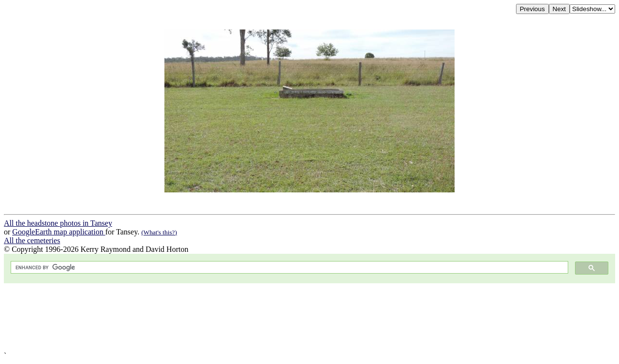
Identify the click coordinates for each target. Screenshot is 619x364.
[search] (288, 268)
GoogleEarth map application (59, 232)
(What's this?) (159, 232)
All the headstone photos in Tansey (58, 223)
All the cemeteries (32, 240)
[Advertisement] (294, 317)
